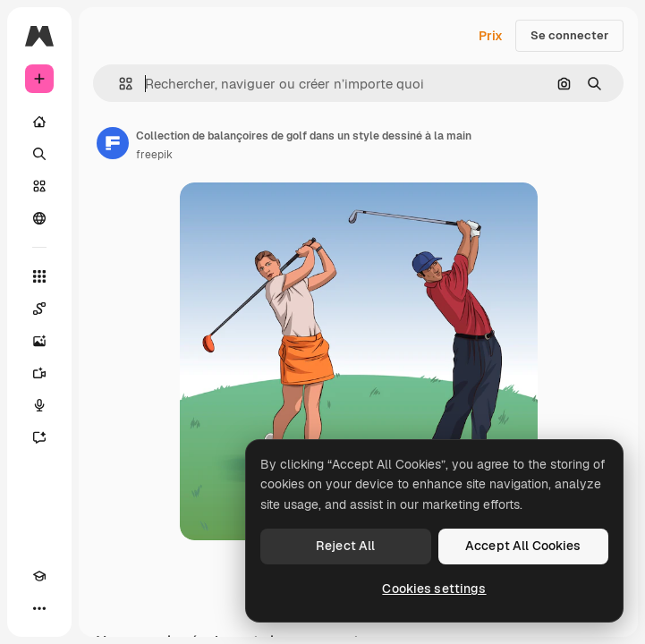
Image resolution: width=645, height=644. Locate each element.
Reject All (345, 546)
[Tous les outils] (39, 276)
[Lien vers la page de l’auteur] (113, 143)
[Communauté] (39, 218)
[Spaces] (39, 309)
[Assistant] (39, 437)
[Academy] (39, 576)
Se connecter (569, 35)
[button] (119, 84)
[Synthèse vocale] (39, 405)
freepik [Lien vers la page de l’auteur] (154, 155)
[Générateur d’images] (39, 341)
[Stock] (39, 186)
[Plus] (39, 608)
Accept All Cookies (523, 546)
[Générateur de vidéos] (39, 373)
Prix (491, 36)
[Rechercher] (39, 154)
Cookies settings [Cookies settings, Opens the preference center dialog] (434, 589)
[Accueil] (39, 122)
